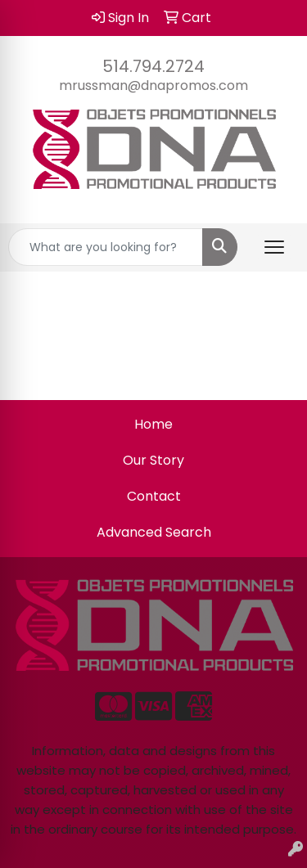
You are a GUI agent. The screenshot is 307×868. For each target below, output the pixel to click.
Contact (154, 496)
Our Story (153, 460)
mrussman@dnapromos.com (153, 85)
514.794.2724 (153, 66)
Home (153, 424)
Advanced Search (154, 532)
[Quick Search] (106, 247)
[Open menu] (274, 247)
